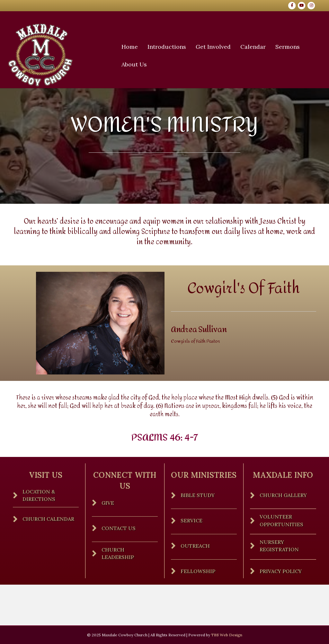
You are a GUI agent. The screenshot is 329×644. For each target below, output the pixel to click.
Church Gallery (283, 507)
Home (132, 47)
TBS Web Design (227, 635)
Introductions (169, 47)
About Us (136, 64)
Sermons (290, 47)
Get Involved (215, 47)
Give (108, 515)
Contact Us (119, 540)
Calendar (255, 47)
